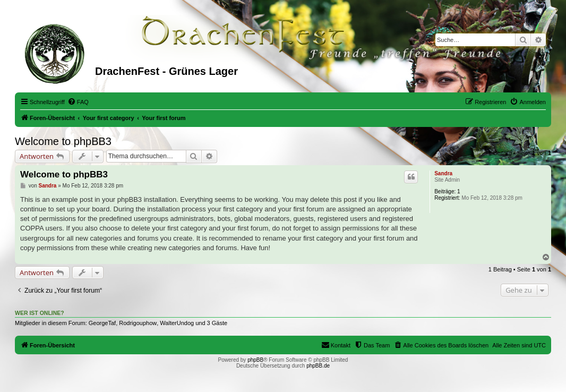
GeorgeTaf (102, 323)
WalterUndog (177, 323)
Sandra (443, 173)
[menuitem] (78, 102)
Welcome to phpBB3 (63, 141)
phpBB (255, 360)
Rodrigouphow (138, 323)
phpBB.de (318, 366)
